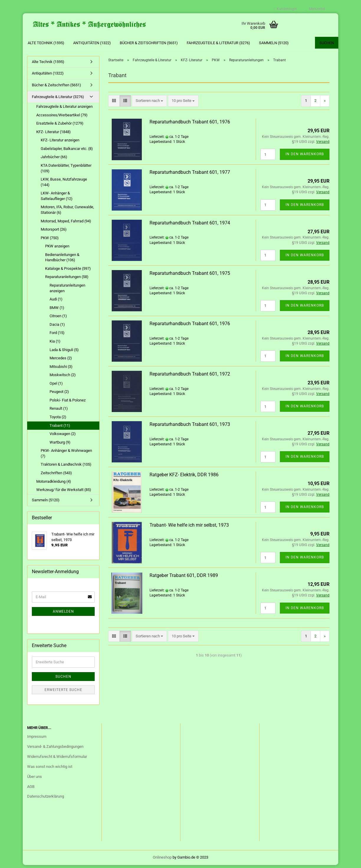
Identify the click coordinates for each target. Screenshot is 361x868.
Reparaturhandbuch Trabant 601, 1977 (190, 175)
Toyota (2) (58, 420)
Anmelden (63, 614)
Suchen (327, 43)
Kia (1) (55, 344)
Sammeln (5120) (274, 43)
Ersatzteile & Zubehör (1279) (60, 126)
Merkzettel (315, 9)
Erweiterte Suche (63, 693)
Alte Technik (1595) (46, 43)
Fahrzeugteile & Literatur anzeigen (64, 109)
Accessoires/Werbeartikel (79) (62, 118)
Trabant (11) (60, 428)
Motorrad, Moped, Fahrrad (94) (66, 224)
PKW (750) (50, 241)
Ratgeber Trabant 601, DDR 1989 (184, 579)
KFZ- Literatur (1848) (54, 135)
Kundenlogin (285, 9)
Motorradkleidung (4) (54, 484)
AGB (31, 790)
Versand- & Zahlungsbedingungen (55, 749)
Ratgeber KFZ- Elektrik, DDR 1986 (184, 478)
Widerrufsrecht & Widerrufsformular (57, 759)
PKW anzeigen (57, 249)
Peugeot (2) (59, 395)
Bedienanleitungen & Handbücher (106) (62, 260)
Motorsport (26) (54, 232)
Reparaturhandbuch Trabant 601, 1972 (190, 377)
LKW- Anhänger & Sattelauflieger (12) (57, 199)
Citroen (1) (58, 319)
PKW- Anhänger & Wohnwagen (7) (66, 456)
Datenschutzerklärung (46, 800)
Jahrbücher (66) (54, 160)
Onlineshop (162, 860)
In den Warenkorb (305, 157)
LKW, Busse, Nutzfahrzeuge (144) (64, 185)
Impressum (37, 739)
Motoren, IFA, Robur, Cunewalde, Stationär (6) (67, 213)
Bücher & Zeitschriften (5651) (149, 43)
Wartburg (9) (60, 445)
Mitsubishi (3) (61, 369)
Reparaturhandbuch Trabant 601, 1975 (190, 276)
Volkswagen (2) (63, 437)
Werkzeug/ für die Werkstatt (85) (64, 493)
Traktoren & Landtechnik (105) (66, 468)
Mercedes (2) (61, 361)
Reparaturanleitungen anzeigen (67, 291)
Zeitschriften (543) (56, 476)
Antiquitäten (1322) (92, 43)
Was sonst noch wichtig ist (50, 769)
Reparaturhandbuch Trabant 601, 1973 (190, 427)
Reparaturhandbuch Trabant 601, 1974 (190, 226)
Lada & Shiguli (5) (64, 353)
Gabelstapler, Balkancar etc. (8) (67, 152)
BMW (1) (57, 311)
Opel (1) (56, 386)
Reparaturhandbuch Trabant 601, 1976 (190, 125)
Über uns (35, 779)
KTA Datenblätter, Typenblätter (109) (66, 171)
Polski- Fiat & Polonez (68, 403)
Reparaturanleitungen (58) (67, 280)
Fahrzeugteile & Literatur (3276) (218, 43)
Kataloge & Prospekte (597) (68, 271)
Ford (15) (57, 336)
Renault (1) (59, 412)
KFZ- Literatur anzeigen (60, 143)
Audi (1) (56, 302)
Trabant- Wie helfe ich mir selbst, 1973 (189, 528)
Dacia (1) (57, 327)
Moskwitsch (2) (63, 378)
